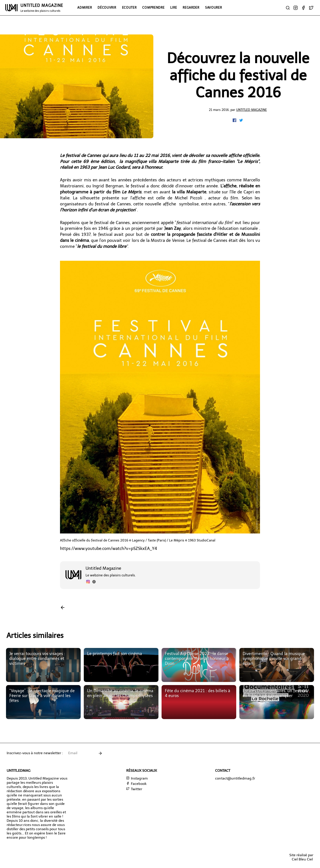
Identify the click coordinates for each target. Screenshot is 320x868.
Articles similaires (35, 635)
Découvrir (107, 8)
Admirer (85, 8)
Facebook (136, 784)
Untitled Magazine (252, 110)
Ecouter (129, 8)
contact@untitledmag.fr (235, 778)
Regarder (191, 8)
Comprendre (153, 8)
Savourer (214, 8)
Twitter (134, 789)
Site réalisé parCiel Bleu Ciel (301, 857)
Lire (174, 8)
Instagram (137, 778)
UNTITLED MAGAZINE (42, 8)
